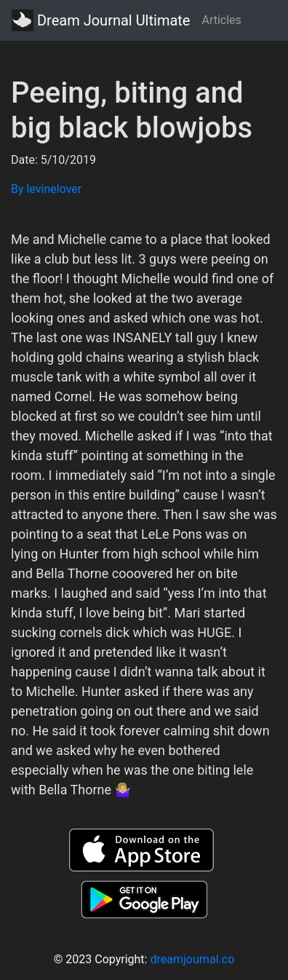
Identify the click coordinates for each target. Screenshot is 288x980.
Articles (221, 20)
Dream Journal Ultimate (101, 20)
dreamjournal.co (192, 959)
